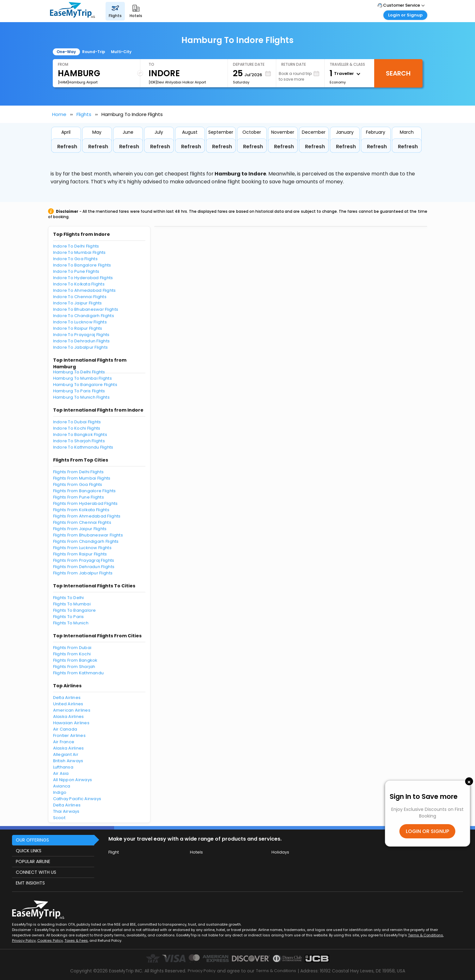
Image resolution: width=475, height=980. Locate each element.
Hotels (196, 852)
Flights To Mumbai (72, 604)
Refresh (67, 147)
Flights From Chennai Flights (82, 522)
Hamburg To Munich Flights (82, 397)
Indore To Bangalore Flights (82, 265)
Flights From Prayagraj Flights (84, 560)
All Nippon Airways (73, 780)
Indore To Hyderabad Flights (83, 278)
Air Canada (65, 729)
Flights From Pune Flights (79, 497)
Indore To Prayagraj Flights (81, 335)
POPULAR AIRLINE (33, 861)
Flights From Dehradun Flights (84, 567)
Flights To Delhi (69, 598)
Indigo (60, 792)
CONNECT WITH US (36, 872)
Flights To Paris (69, 617)
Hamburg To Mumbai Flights (83, 378)
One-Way (66, 52)
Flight (114, 852)
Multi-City (121, 52)
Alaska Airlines (69, 717)
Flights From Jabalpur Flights (83, 573)
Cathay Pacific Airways (77, 799)
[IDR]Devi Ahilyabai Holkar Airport (177, 82)
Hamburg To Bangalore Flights (85, 385)
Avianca (62, 786)
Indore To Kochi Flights (77, 428)
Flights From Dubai (72, 648)
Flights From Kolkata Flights (81, 510)
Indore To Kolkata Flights (79, 284)
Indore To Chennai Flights (80, 297)
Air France (64, 742)
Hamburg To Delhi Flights (79, 372)
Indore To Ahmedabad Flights (85, 290)
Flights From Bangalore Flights (85, 491)
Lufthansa (63, 767)
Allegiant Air (66, 754)
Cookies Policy (50, 940)
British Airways (68, 761)
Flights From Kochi (72, 654)
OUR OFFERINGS (32, 840)
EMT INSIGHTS (30, 883)
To (151, 64)
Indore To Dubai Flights (77, 422)
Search (398, 73)
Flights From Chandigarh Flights (86, 541)
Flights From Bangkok (75, 660)
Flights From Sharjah (74, 667)
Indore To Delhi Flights (76, 246)
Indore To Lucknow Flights (80, 322)
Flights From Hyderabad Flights (85, 503)
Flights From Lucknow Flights (82, 548)
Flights (84, 114)
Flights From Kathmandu (79, 673)
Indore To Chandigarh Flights (84, 316)
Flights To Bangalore (75, 610)
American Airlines (72, 710)
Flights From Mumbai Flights (82, 478)
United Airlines (68, 704)
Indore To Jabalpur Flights (81, 347)
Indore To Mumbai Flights (79, 252)
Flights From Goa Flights (78, 484)
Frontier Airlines (69, 735)
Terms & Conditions (426, 935)
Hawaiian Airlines (71, 723)
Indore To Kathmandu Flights (83, 447)
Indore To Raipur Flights (78, 328)
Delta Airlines (67, 698)
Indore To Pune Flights (76, 271)
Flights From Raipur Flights (80, 554)
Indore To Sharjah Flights (79, 441)
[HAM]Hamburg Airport (78, 82)
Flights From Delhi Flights (79, 472)
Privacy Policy (24, 940)
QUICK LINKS (29, 851)
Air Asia (61, 773)
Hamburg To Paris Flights (79, 391)
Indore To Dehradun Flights (82, 341)
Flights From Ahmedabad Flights (87, 516)
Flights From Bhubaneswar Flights (88, 535)
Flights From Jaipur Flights (80, 529)
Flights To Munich (71, 623)
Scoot (59, 818)
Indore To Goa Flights (75, 259)
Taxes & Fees (76, 940)
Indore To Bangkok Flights (80, 435)
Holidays (280, 852)
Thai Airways (66, 811)
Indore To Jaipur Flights (78, 303)
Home (59, 114)
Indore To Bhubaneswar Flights (86, 309)
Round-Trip (94, 52)
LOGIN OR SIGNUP (427, 831)
